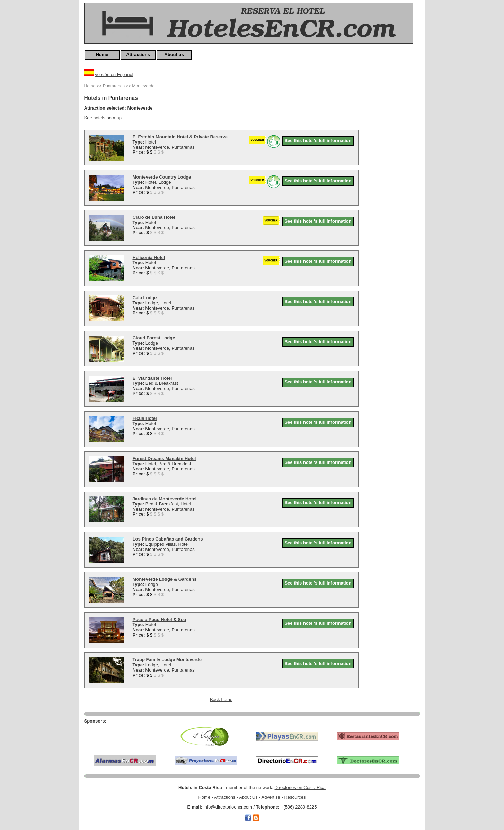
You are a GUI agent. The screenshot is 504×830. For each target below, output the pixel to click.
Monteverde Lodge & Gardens (165, 579)
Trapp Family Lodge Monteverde (167, 660)
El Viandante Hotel (152, 378)
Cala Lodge (145, 298)
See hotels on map (103, 118)
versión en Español (114, 74)
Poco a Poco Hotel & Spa (160, 619)
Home (102, 55)
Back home (221, 699)
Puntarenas (114, 86)
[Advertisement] (392, 186)
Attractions (138, 55)
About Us (248, 797)
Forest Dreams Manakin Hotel (164, 459)
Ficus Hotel (145, 418)
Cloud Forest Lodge (154, 338)
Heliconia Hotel (149, 257)
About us (174, 55)
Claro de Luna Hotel (154, 217)
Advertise (271, 797)
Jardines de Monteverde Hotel (165, 499)
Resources (295, 797)
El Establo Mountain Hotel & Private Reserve (180, 137)
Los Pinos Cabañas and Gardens (168, 539)
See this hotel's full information (318, 141)
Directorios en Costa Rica (300, 788)
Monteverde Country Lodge (162, 177)
